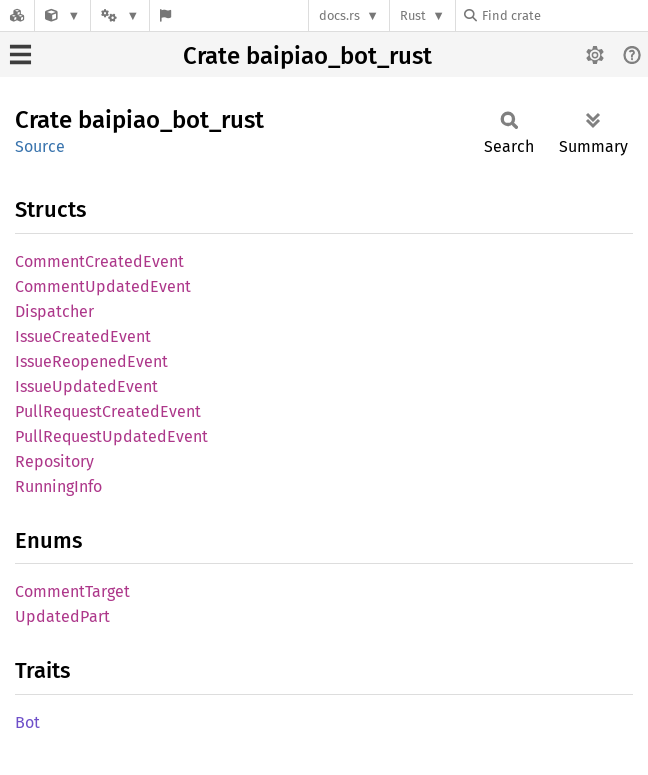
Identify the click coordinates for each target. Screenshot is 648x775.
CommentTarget (72, 591)
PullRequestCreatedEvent (108, 411)
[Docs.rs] (17, 15)
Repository (54, 461)
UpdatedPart (62, 616)
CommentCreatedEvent (99, 261)
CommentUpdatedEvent (103, 286)
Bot (27, 722)
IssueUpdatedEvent (86, 386)
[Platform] (120, 15)
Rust (413, 15)
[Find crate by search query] (564, 15)
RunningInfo (58, 486)
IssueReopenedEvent (91, 361)
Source (40, 146)
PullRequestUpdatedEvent (111, 436)
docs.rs (339, 15)
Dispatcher (54, 311)
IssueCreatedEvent (83, 336)
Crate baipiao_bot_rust (307, 56)
